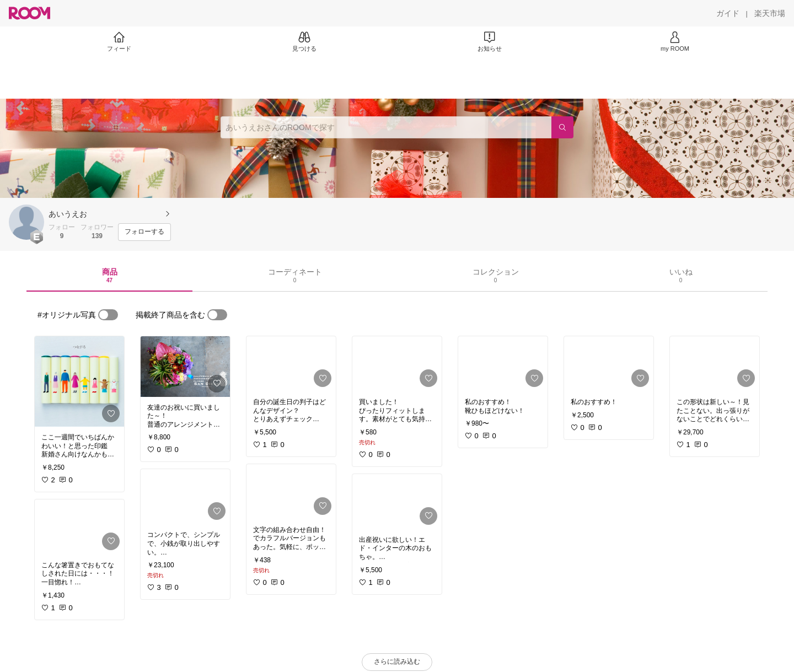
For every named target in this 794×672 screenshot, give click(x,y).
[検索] (562, 127)
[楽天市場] (770, 13)
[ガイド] (728, 13)
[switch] (108, 315)
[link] (79, 381)
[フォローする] (144, 232)
